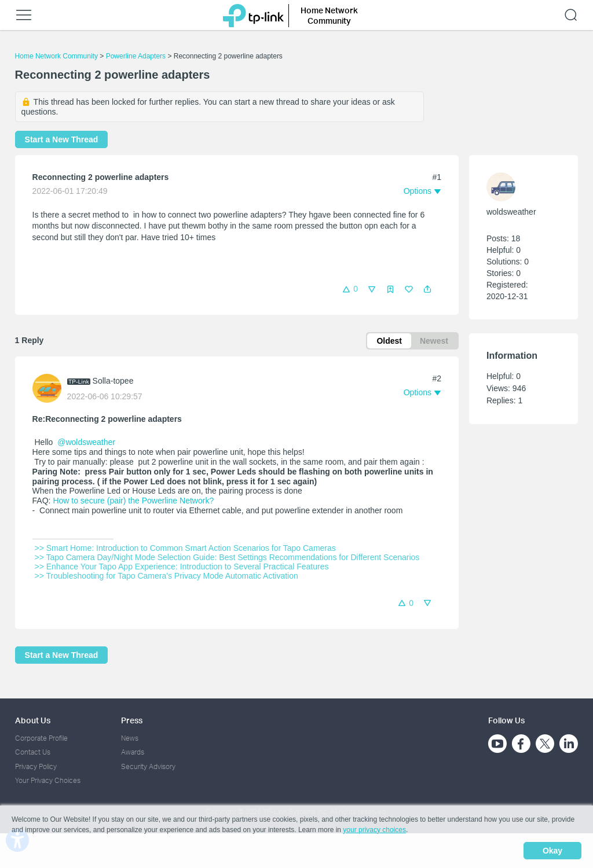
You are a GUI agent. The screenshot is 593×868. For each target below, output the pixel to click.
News (130, 738)
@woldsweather (86, 442)
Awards (133, 752)
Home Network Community (56, 56)
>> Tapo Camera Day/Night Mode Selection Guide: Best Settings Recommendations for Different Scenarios (227, 557)
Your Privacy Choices (48, 780)
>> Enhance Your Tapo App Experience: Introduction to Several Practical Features (182, 567)
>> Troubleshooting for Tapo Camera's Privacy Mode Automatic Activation (166, 576)
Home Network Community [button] (329, 15)
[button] (427, 289)
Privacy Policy (36, 766)
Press (132, 720)
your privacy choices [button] (374, 830)
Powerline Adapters (136, 56)
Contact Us (33, 752)
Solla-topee (113, 381)
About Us (33, 720)
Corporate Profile (41, 738)
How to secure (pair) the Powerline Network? (133, 501)
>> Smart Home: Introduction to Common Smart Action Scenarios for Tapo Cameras (185, 548)
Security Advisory (148, 766)
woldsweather (511, 212)
